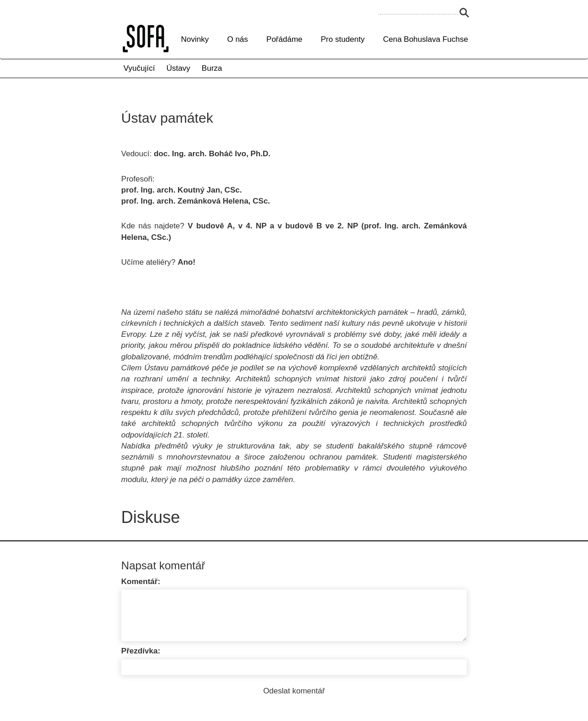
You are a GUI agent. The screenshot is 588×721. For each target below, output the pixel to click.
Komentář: (141, 582)
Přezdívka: (141, 651)
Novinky (195, 39)
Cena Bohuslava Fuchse (426, 39)
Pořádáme (284, 39)
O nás (237, 39)
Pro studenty (342, 39)
